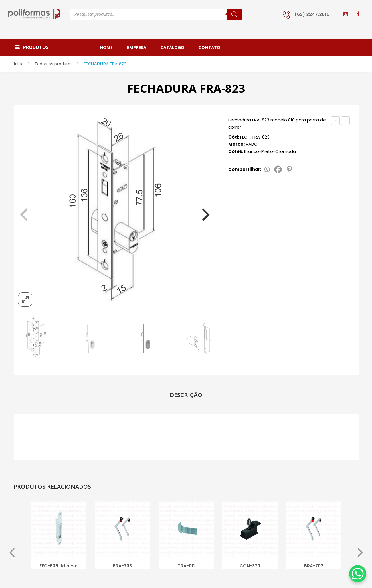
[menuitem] (110, 47)
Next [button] (360, 554)
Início (19, 64)
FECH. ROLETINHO (346, 121)
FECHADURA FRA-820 (336, 121)
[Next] (202, 212)
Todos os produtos (54, 64)
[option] (59, 537)
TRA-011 (186, 566)
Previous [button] (12, 554)
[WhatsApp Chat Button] (358, 574)
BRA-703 (122, 566)
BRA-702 (314, 566)
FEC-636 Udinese (59, 566)
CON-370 (250, 566)
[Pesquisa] (234, 14)
